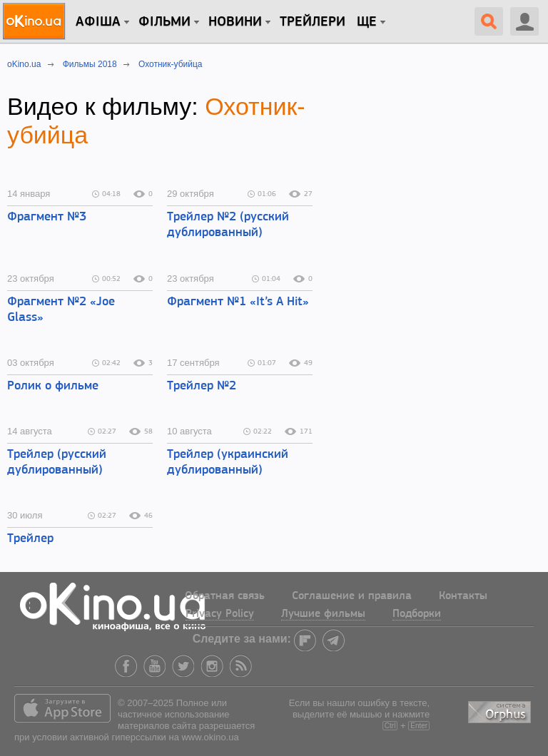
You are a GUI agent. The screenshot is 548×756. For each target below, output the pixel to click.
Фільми (164, 22)
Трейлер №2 (202, 386)
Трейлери (313, 22)
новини (235, 22)
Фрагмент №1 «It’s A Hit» (238, 302)
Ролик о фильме (53, 386)
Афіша (98, 22)
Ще (367, 22)
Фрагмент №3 (47, 217)
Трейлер (30, 539)
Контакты (463, 596)
